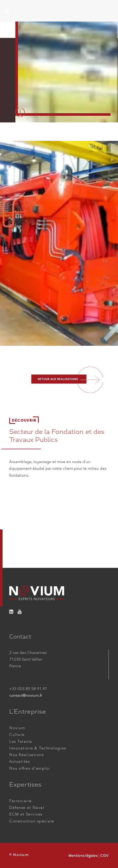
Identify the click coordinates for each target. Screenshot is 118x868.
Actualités (19, 761)
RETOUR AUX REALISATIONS (58, 379)
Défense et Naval (27, 808)
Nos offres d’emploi (30, 768)
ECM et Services (26, 814)
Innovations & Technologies (38, 748)
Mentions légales (83, 855)
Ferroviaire (21, 801)
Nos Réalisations (26, 755)
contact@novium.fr (26, 695)
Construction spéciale (32, 821)
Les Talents (21, 741)
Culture (17, 735)
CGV (105, 855)
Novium (17, 728)
